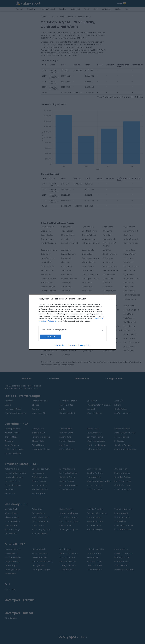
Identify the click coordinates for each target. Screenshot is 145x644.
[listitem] (72, 330)
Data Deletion (60, 345)
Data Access (72, 345)
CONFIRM (50, 337)
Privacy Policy (85, 345)
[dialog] (72, 322)
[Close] (112, 299)
